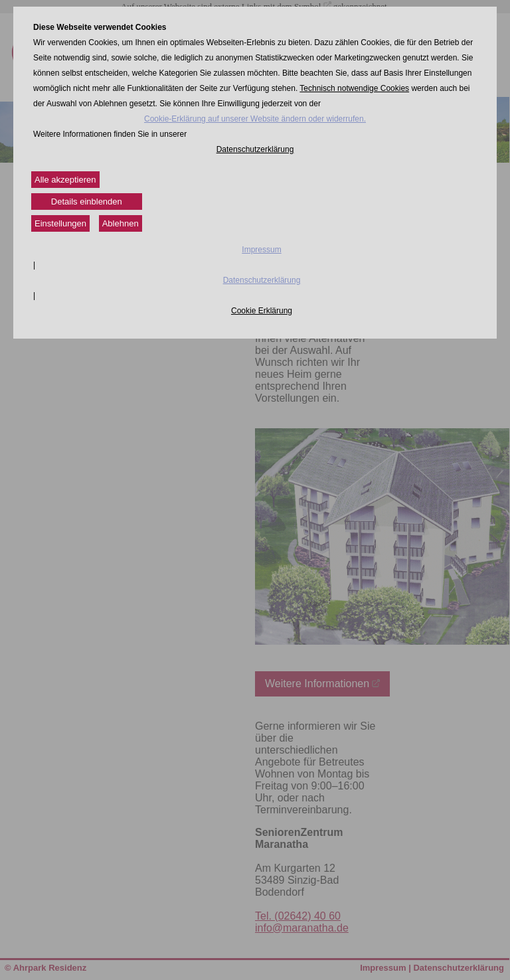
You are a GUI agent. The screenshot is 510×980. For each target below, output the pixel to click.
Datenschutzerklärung (255, 149)
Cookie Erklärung (262, 311)
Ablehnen (121, 223)
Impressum (261, 250)
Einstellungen (60, 223)
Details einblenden (87, 202)
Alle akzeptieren (65, 180)
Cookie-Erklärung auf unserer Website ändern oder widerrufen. (255, 119)
